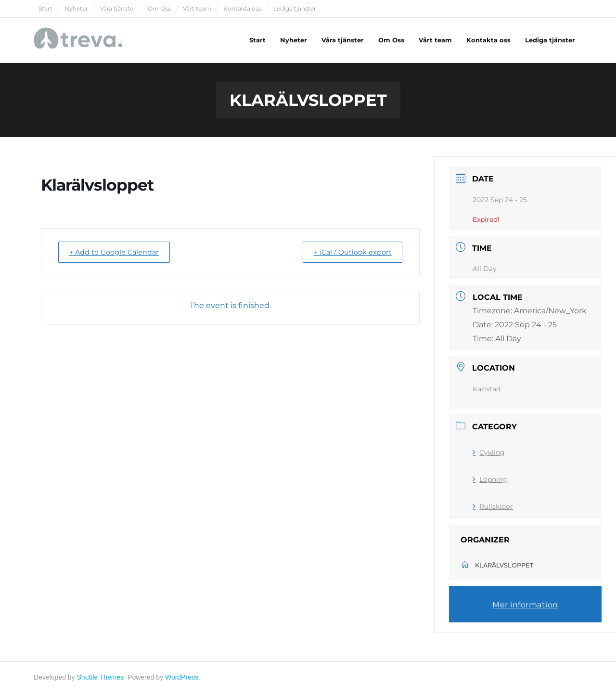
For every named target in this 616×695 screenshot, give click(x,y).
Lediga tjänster (295, 8)
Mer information (525, 607)
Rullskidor (493, 508)
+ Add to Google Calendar (118, 254)
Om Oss (159, 8)
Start (45, 8)
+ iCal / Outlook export (348, 254)
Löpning (490, 481)
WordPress (182, 679)
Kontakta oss (242, 8)
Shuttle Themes (101, 679)
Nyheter (76, 8)
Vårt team (197, 8)
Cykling (489, 454)
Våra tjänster (118, 8)
